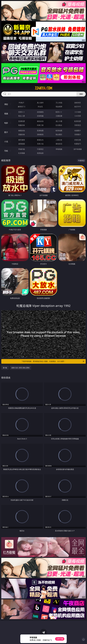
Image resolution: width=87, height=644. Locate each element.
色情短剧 (40, 153)
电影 (6, 123)
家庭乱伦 (40, 140)
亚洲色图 (40, 131)
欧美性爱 (78, 121)
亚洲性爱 (22, 121)
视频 (6, 114)
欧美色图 (59, 131)
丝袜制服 (40, 116)
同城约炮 (22, 149)
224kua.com (43, 88)
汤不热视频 (78, 149)
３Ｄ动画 (78, 112)
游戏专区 (78, 103)
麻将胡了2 (22, 107)
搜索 (81, 94)
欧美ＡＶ (59, 112)
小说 (6, 141)
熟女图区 (59, 134)
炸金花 (40, 107)
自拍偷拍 (40, 112)
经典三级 (40, 125)
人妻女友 (59, 140)
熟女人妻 (22, 116)
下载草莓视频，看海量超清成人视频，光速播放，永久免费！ (53, 361)
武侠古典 (78, 140)
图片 (6, 132)
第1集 (5, 368)
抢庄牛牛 (78, 107)
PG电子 (22, 103)
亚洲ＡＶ (22, 112)
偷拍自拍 (40, 121)
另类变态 (78, 125)
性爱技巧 (78, 144)
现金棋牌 (59, 107)
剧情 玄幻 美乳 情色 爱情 (20, 368)
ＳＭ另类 (78, 116)
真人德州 (40, 103)
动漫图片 (78, 131)
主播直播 (59, 116)
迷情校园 (22, 144)
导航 (6, 151)
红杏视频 (22, 153)
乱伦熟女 (59, 125)
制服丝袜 (22, 125)
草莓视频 (59, 149)
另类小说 (40, 144)
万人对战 (59, 103)
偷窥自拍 (22, 131)
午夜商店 (40, 149)
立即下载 (60, 639)
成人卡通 (59, 121)
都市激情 (22, 140)
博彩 (6, 104)
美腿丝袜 (22, 134)
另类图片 (78, 134)
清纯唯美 (40, 134)
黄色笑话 (59, 144)
